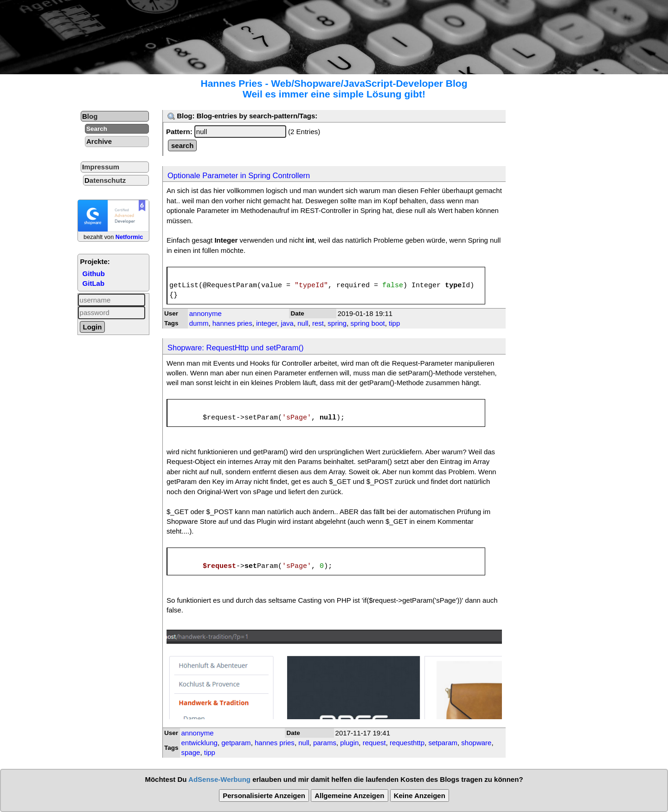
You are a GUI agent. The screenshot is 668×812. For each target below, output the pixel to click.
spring (337, 323)
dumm (199, 323)
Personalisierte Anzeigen (264, 796)
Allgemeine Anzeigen (349, 796)
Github (94, 274)
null (303, 323)
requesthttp (407, 743)
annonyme (206, 313)
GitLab (94, 283)
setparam (443, 743)
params (325, 743)
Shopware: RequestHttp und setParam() (235, 348)
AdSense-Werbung (219, 779)
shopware (476, 743)
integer (267, 323)
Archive (99, 141)
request (374, 743)
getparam (236, 743)
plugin (349, 743)
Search (97, 129)
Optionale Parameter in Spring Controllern (239, 175)
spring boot (368, 323)
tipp (394, 323)
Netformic (129, 237)
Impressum (101, 167)
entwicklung (199, 743)
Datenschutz (105, 180)
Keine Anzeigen (420, 796)
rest (318, 323)
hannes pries (232, 323)
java (287, 323)
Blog (90, 116)
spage (191, 752)
